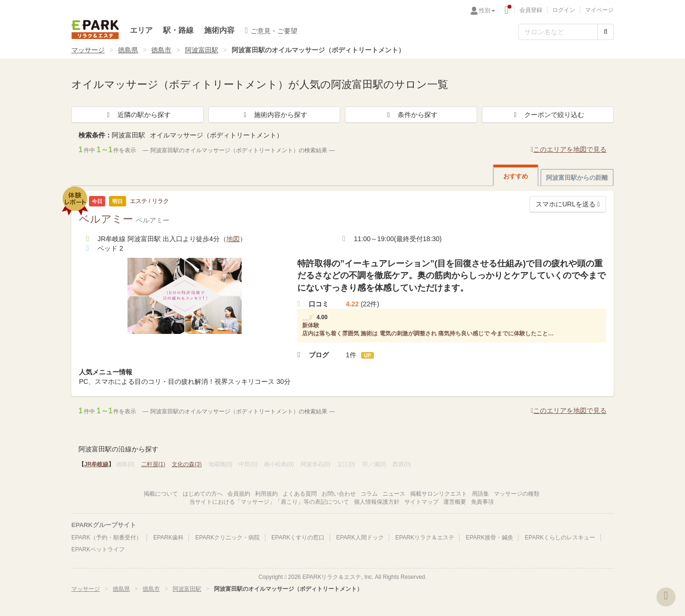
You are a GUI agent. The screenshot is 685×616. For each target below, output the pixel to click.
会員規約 (239, 494)
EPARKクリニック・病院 (227, 538)
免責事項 (482, 502)
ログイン (564, 10)
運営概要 (455, 502)
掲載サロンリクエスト (439, 494)
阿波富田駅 (202, 50)
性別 (487, 10)
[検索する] (606, 32)
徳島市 (161, 50)
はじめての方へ (203, 494)
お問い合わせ (339, 494)
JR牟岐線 (96, 464)
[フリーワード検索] (558, 32)
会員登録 (531, 10)
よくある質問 (300, 494)
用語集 (480, 494)
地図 (233, 239)
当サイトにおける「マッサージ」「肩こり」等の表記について (269, 502)
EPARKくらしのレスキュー (560, 538)
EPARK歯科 (168, 538)
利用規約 (266, 494)
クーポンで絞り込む (548, 115)
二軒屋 (153, 464)
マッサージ (88, 50)
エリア (141, 30)
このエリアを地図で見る (569, 149)
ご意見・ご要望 (271, 30)
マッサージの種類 (517, 494)
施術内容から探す (274, 115)
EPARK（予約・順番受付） (107, 538)
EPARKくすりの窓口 (298, 538)
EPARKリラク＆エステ (95, 29)
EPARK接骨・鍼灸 (489, 538)
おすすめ (516, 176)
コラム (369, 494)
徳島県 (128, 50)
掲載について (161, 494)
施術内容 (219, 30)
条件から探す (411, 115)
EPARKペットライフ (98, 549)
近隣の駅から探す (137, 115)
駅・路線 (178, 30)
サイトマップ (421, 502)
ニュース (394, 494)
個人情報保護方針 (377, 502)
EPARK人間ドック (360, 538)
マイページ (599, 10)
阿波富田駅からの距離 (577, 178)
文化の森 (187, 464)
